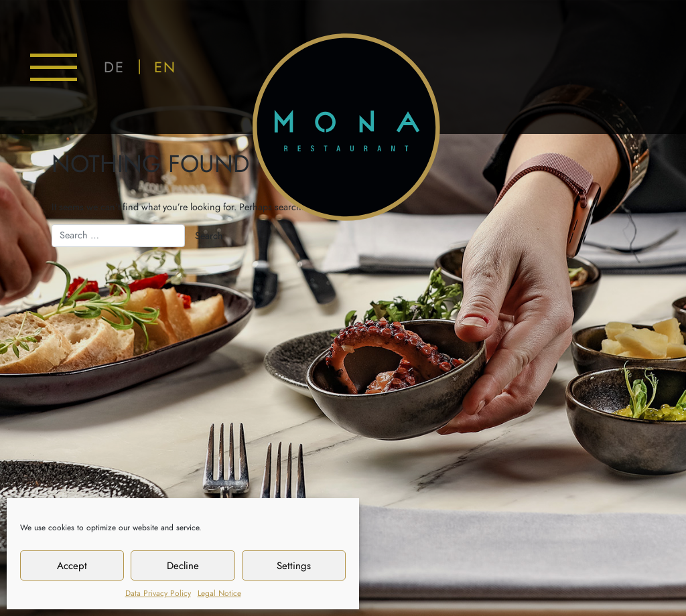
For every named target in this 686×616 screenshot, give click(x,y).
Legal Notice (219, 593)
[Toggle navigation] (54, 67)
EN (165, 67)
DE (114, 67)
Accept (72, 566)
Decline (183, 566)
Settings (294, 566)
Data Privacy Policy (158, 593)
